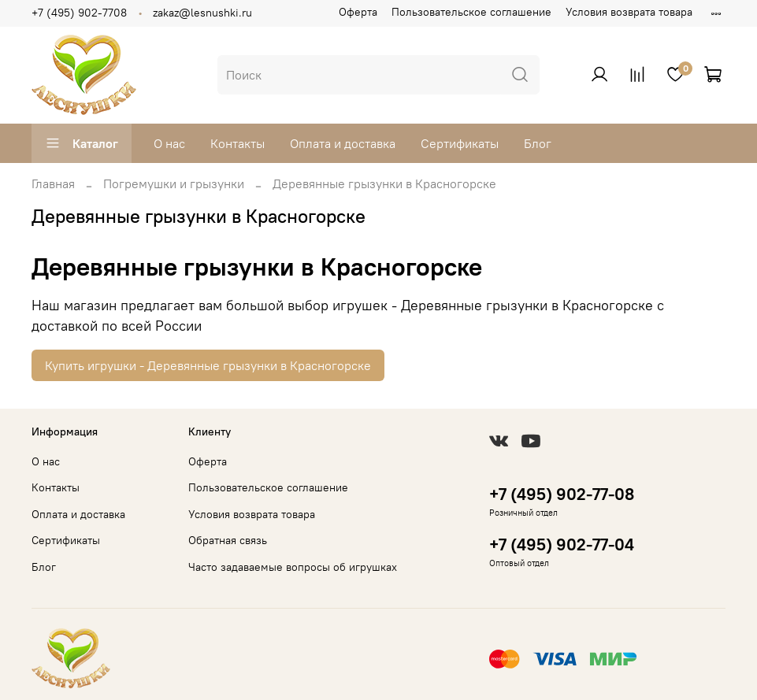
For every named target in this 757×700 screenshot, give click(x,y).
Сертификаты (460, 143)
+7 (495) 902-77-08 (562, 494)
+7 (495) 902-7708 (79, 13)
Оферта (358, 12)
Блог (538, 143)
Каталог (82, 143)
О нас (169, 143)
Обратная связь (228, 540)
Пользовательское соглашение (471, 12)
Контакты (237, 143)
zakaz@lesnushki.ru (202, 13)
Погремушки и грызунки (174, 183)
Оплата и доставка (343, 143)
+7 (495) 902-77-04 (562, 544)
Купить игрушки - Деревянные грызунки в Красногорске (208, 365)
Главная (53, 183)
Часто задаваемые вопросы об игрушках (293, 567)
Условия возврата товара (629, 12)
